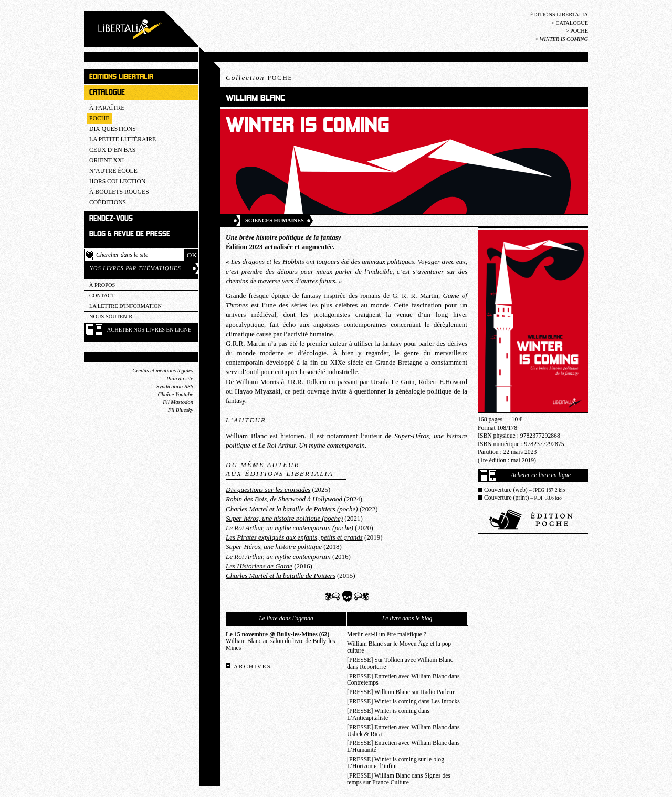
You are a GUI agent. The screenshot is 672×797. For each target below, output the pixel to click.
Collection (259, 77)
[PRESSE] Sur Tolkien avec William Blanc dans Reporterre (400, 664)
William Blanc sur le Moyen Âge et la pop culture (399, 647)
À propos (102, 285)
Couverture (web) (525, 490)
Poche (579, 31)
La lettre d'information (125, 306)
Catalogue (572, 23)
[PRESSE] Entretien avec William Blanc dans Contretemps (403, 680)
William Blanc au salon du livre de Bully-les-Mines (281, 641)
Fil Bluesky (181, 410)
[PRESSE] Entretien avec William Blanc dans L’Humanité (403, 747)
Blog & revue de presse (130, 234)
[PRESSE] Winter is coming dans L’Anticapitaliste (388, 715)
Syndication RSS (175, 386)
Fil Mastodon (178, 402)
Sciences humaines (275, 220)
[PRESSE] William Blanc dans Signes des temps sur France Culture (399, 779)
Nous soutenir (111, 317)
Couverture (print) (523, 498)
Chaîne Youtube (176, 394)
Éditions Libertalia (559, 14)
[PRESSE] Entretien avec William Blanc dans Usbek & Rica (403, 731)
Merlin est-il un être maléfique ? (387, 634)
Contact (102, 296)
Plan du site (180, 379)
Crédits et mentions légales (163, 371)
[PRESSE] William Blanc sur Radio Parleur (401, 692)
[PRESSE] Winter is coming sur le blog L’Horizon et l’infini (396, 763)
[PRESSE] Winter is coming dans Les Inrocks (403, 702)
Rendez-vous (111, 218)
